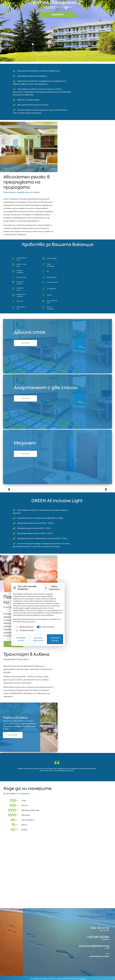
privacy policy (84, 960)
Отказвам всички (32, 973)
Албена (10, 954)
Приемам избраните (58, 973)
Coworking (104, 954)
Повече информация (85, 937)
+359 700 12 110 (100, 896)
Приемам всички (83, 973)
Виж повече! (17, 594)
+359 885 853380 (98, 904)
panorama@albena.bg (94, 912)
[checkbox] (30, 965)
